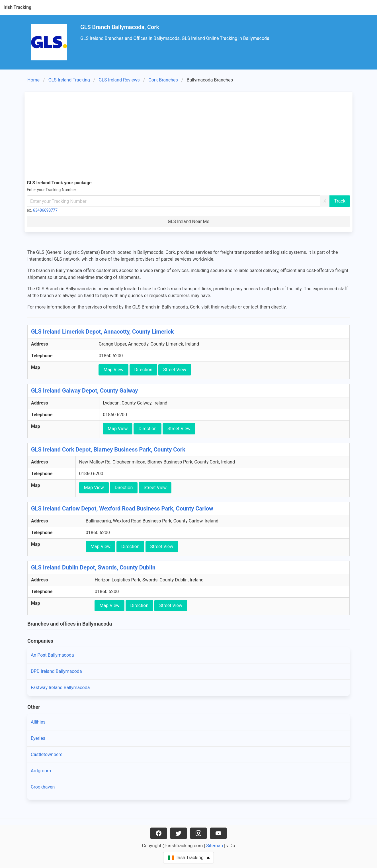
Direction (144, 370)
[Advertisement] (188, 137)
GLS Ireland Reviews (119, 80)
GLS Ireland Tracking (69, 80)
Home (33, 80)
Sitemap (215, 846)
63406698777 (45, 210)
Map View (113, 370)
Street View (175, 370)
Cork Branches (163, 80)
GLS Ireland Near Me (188, 221)
